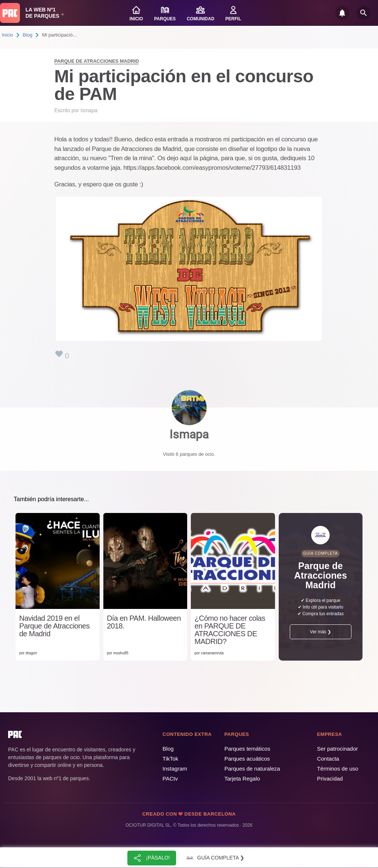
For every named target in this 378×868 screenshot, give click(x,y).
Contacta (328, 759)
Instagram (175, 769)
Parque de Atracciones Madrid (97, 61)
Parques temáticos (247, 749)
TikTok (170, 759)
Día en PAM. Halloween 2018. (144, 622)
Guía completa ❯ (214, 858)
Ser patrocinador (338, 749)
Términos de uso (338, 769)
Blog (28, 35)
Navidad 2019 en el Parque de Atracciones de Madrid (54, 626)
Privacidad (330, 779)
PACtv (170, 779)
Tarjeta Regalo (242, 779)
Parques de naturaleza (252, 769)
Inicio (7, 35)
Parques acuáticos (247, 759)
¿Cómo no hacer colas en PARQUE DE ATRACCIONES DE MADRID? (230, 630)
